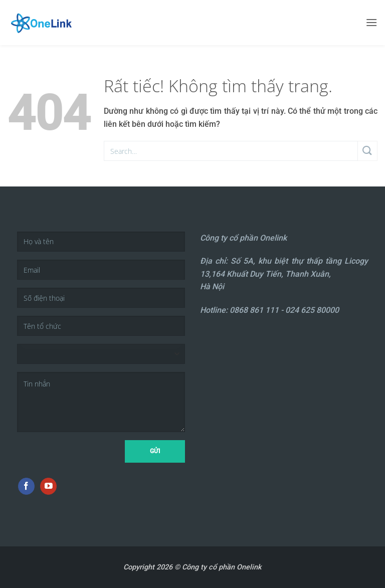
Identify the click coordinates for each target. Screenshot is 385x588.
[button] (371, 22)
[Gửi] (368, 151)
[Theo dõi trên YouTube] (48, 486)
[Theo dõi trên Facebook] (26, 486)
